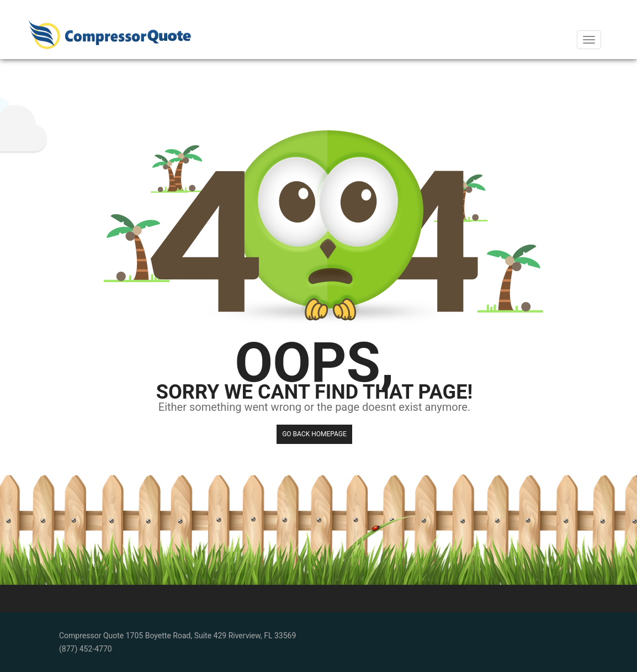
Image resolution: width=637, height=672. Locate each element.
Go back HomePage (314, 434)
